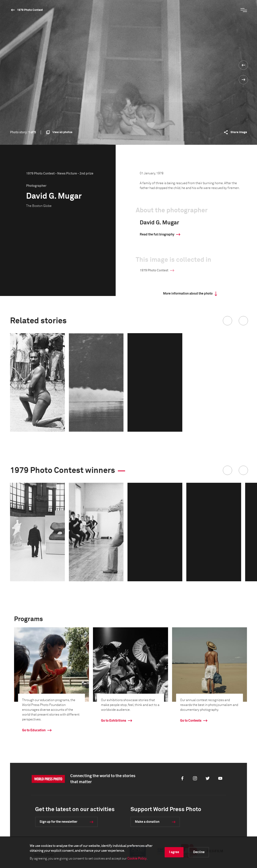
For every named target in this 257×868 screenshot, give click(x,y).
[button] (227, 321)
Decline (199, 852)
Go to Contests (191, 721)
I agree (174, 852)
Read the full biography (157, 234)
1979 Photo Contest (30, 10)
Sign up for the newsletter (58, 822)
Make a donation (147, 822)
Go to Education (34, 730)
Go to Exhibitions (114, 721)
